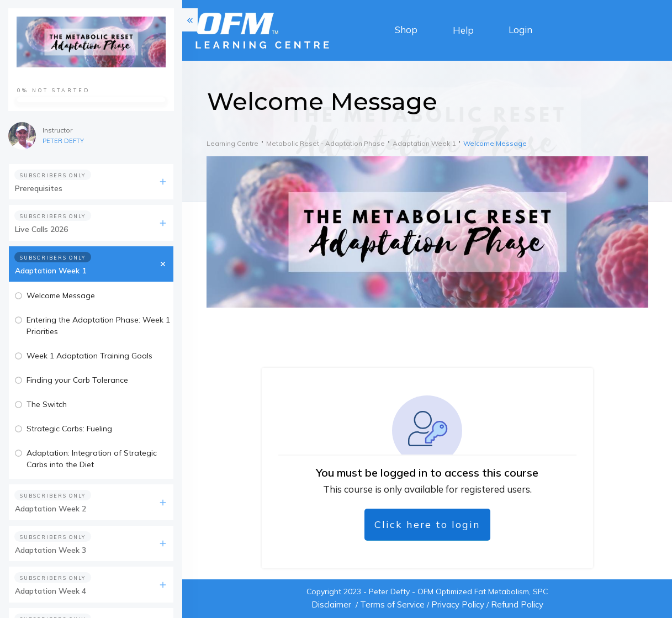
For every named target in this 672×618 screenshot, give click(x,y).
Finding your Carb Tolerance (77, 380)
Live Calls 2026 (41, 229)
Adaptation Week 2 (51, 509)
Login (520, 30)
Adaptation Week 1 (51, 271)
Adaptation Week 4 (51, 591)
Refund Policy (517, 604)
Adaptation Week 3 (51, 550)
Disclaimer (331, 604)
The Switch (47, 404)
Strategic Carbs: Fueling (69, 429)
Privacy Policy (458, 604)
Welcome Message (61, 295)
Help (463, 30)
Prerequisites (39, 188)
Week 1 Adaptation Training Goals (89, 356)
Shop (406, 30)
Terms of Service (392, 604)
